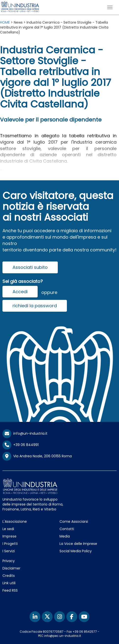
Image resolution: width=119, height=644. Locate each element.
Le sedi (8, 529)
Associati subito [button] (30, 267)
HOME (5, 22)
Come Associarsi (74, 521)
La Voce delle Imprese (78, 544)
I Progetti (10, 544)
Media (65, 536)
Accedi (20, 292)
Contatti (67, 529)
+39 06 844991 (21, 445)
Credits (9, 576)
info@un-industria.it (25, 433)
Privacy (9, 561)
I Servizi (9, 551)
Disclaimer (11, 568)
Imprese (9, 536)
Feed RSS (10, 590)
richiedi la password (35, 306)
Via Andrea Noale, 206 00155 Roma (37, 456)
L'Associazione (15, 521)
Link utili (9, 583)
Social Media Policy (76, 551)
